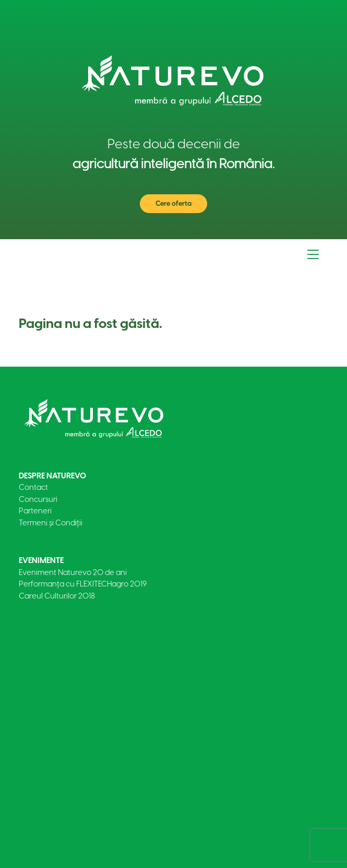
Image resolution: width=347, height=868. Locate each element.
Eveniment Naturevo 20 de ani (73, 572)
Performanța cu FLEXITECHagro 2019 (83, 584)
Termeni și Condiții (51, 523)
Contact (33, 487)
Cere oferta (173, 203)
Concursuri (38, 499)
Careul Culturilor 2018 (57, 596)
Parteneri (35, 511)
